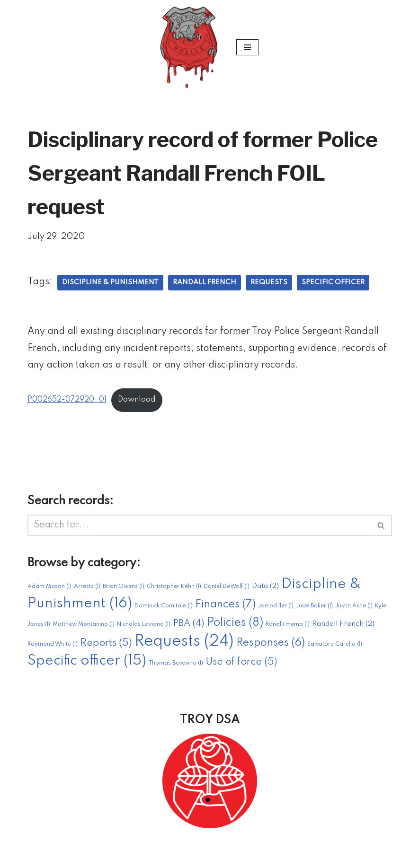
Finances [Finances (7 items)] (225, 608)
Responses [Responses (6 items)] (271, 646)
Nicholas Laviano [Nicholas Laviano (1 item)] (144, 628)
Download (140, 403)
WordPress (253, 856)
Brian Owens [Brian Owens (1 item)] (124, 590)
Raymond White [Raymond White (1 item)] (53, 648)
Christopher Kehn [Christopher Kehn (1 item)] (174, 590)
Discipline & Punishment (111, 284)
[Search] (199, 528)
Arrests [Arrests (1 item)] (87, 590)
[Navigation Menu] (247, 47)
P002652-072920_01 (68, 403)
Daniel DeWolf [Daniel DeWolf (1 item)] (227, 590)
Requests (271, 284)
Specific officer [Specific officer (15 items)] (87, 664)
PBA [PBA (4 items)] (189, 627)
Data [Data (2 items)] (265, 590)
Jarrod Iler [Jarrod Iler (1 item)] (276, 610)
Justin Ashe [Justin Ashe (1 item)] (354, 610)
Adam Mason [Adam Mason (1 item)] (49, 590)
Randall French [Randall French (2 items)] (343, 628)
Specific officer (336, 284)
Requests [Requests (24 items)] (184, 645)
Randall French (206, 284)
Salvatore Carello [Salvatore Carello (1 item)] (335, 648)
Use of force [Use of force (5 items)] (241, 665)
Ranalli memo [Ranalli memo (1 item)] (288, 628)
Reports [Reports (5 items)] (106, 646)
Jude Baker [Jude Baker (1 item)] (314, 610)
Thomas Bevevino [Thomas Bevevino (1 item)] (176, 666)
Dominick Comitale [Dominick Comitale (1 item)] (164, 610)
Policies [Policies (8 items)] (235, 627)
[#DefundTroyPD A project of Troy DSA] (191, 47)
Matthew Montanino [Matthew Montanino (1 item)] (84, 628)
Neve (154, 856)
